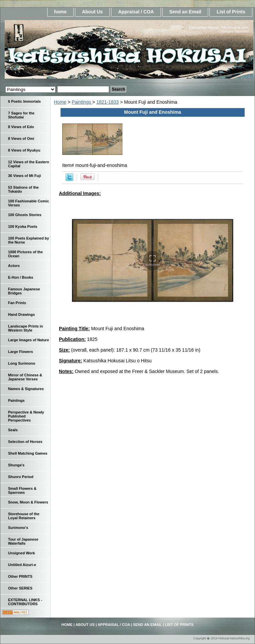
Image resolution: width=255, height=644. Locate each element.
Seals (13, 430)
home (60, 12)
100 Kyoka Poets (23, 226)
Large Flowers (21, 352)
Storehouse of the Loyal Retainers (24, 516)
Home (60, 102)
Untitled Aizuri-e (22, 565)
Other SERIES (20, 588)
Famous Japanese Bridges (24, 291)
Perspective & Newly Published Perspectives (26, 416)
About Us (92, 12)
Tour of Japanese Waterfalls (23, 541)
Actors (14, 266)
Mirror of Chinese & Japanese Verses (25, 377)
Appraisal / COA (136, 12)
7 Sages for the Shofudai (21, 115)
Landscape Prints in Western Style (26, 328)
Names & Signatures (26, 389)
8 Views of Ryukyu (24, 150)
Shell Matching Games (28, 453)
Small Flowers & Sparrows (22, 490)
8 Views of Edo (21, 127)
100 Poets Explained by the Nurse (28, 240)
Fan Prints (17, 303)
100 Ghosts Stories (25, 215)
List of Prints (231, 12)
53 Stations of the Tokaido (23, 189)
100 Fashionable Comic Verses (28, 203)
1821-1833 (108, 102)
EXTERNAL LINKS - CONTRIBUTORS (25, 602)
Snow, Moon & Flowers (28, 502)
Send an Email (185, 12)
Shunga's (16, 465)
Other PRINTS (20, 576)
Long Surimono (22, 363)
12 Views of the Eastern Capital (29, 164)
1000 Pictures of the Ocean (25, 254)
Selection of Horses (25, 442)
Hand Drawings (21, 314)
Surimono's (18, 528)
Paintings (82, 102)
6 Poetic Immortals (24, 101)
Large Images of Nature (28, 340)
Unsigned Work (21, 553)
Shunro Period (21, 477)
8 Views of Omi (21, 139)
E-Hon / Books (21, 277)
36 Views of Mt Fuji (24, 176)
